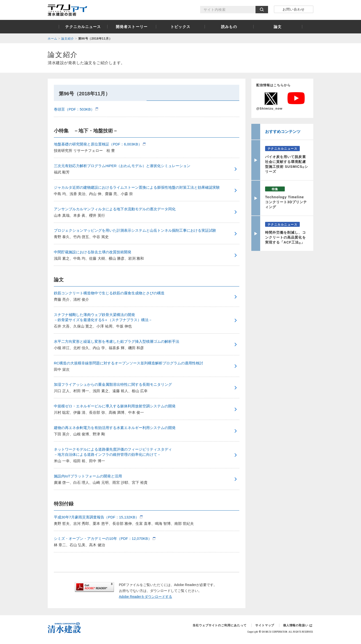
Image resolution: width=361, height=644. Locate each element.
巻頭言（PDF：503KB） (74, 109)
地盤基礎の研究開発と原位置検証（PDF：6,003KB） (98, 144)
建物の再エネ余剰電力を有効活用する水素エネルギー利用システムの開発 (115, 428)
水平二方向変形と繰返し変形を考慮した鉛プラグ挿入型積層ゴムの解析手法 (117, 341)
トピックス (180, 27)
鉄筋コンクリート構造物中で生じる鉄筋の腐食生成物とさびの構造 (109, 293)
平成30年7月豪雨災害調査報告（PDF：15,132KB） (96, 517)
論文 (278, 27)
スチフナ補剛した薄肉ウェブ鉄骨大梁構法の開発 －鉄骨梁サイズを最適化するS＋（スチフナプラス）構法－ (103, 317)
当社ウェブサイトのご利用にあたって (219, 625)
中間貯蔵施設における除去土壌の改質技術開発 (93, 252)
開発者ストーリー (132, 27)
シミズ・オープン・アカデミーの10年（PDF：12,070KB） (103, 538)
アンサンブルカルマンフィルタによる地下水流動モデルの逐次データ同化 (115, 209)
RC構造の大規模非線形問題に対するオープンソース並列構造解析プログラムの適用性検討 (128, 363)
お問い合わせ (294, 9)
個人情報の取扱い (296, 625)
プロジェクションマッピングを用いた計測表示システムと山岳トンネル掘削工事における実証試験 (135, 230)
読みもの (229, 27)
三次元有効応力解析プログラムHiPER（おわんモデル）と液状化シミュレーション (122, 166)
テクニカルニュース (83, 27)
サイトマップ (265, 625)
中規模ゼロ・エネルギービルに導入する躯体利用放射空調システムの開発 (115, 406)
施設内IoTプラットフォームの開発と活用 (88, 476)
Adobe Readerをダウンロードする (146, 597)
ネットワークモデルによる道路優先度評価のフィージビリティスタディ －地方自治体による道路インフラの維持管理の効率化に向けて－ (113, 452)
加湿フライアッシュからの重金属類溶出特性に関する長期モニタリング (113, 384)
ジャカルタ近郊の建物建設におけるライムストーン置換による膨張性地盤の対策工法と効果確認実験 (137, 187)
